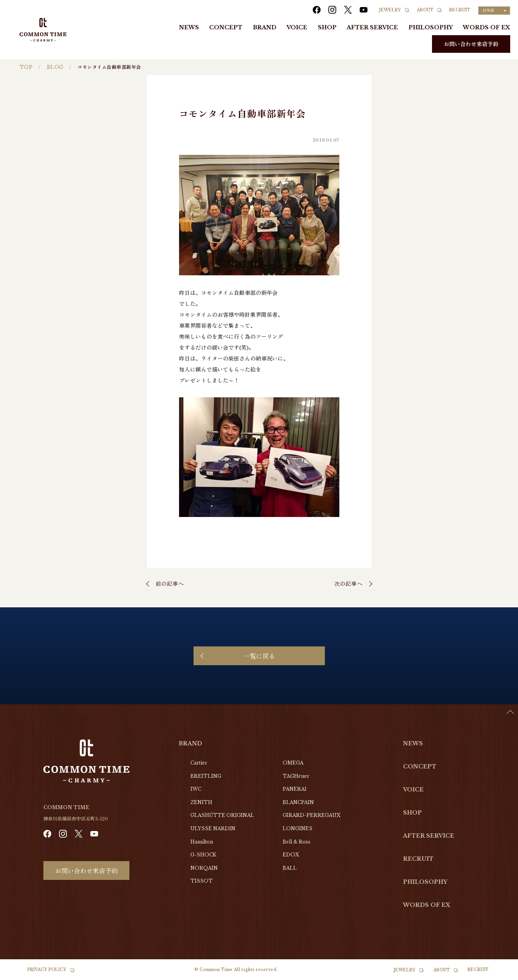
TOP (26, 67)
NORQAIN (204, 868)
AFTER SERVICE (372, 27)
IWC (196, 789)
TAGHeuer (296, 776)
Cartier (199, 763)
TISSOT (202, 881)
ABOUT (425, 10)
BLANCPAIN (298, 802)
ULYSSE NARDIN (213, 828)
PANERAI (295, 789)
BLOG (55, 67)
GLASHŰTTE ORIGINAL (222, 815)
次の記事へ (349, 583)
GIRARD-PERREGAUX (312, 815)
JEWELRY (390, 10)
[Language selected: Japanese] (494, 11)
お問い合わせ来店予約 (471, 44)
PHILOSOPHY (431, 27)
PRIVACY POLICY (47, 970)
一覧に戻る (259, 656)
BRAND (265, 27)
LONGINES (298, 828)
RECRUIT (460, 10)
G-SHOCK (203, 855)
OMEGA (293, 763)
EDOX (291, 855)
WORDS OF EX (487, 27)
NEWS (189, 27)
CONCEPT (226, 27)
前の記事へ (170, 583)
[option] (498, 974)
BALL (290, 868)
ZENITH (201, 802)
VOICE (297, 27)
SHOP (327, 27)
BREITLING (206, 776)
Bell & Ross (297, 842)
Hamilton (202, 842)
